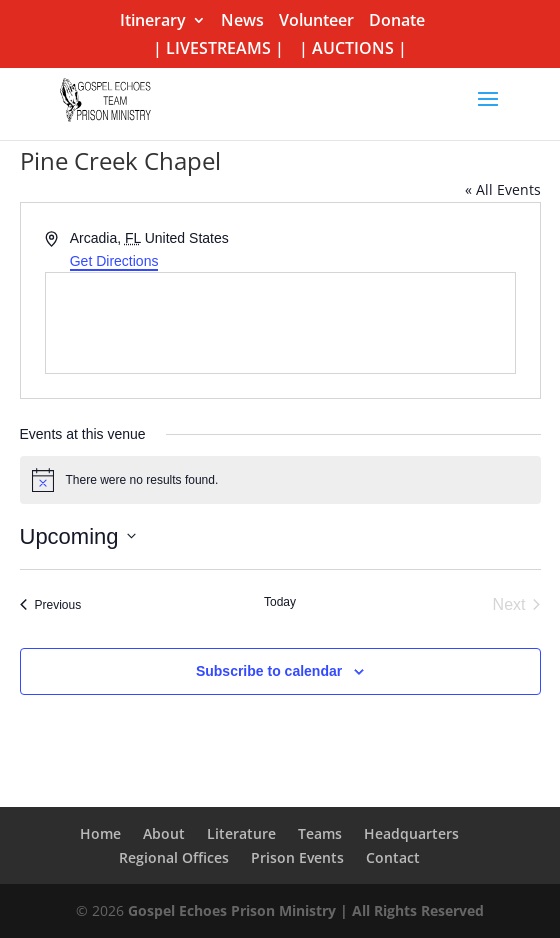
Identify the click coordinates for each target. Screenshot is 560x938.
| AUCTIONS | (353, 49)
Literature (241, 833)
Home (100, 833)
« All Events (503, 189)
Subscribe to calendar (269, 671)
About (164, 833)
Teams (320, 833)
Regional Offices (174, 857)
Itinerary (153, 21)
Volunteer (316, 21)
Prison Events (297, 857)
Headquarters (411, 833)
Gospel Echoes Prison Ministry (232, 910)
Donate (397, 21)
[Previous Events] (51, 605)
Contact (393, 857)
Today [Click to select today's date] (280, 602)
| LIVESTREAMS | (218, 49)
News (242, 21)
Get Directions (114, 261)
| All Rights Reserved (410, 910)
